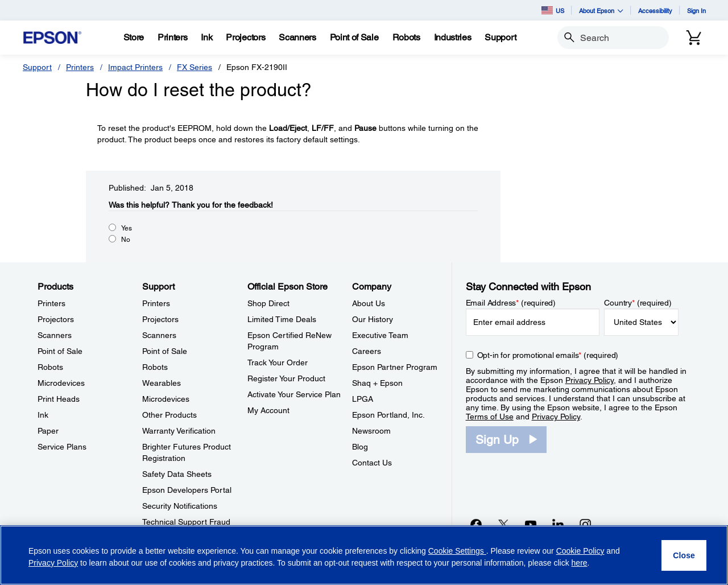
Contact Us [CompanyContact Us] (372, 463)
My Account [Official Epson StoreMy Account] (268, 410)
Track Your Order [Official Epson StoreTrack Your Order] (278, 362)
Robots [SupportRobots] (155, 367)
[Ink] (206, 38)
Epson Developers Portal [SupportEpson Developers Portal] (187, 490)
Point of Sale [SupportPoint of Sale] (165, 351)
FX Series (195, 67)
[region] (364, 555)
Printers (80, 67)
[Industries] (453, 38)
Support (37, 67)
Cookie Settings (457, 551)
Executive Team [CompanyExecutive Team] (380, 335)
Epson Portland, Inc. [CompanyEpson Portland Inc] (388, 415)
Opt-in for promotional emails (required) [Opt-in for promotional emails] (548, 355)
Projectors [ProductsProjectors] (56, 319)
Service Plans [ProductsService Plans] (62, 447)
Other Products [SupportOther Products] (169, 415)
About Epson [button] (601, 11)
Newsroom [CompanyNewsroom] (371, 431)
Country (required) (638, 303)
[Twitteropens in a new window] (503, 524)
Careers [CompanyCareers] (367, 351)
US (553, 10)
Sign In (696, 11)
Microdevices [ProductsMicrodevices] (61, 383)
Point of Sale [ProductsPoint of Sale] (60, 351)
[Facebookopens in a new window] (476, 524)
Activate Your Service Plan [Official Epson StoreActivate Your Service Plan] (294, 394)
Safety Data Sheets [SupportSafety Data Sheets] (177, 474)
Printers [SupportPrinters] (156, 303)
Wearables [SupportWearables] (162, 383)
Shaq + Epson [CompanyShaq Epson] (377, 383)
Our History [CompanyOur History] (373, 319)
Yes (127, 228)
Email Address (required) (511, 303)
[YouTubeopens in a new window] (531, 524)
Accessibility (655, 11)
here (580, 563)
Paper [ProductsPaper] (48, 431)
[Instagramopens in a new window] (585, 524)
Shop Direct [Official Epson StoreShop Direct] (268, 303)
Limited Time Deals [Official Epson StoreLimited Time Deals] (282, 319)
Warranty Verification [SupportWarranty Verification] (179, 431)
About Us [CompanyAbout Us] (369, 303)
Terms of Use (490, 417)
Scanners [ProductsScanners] (55, 335)
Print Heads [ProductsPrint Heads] (59, 399)
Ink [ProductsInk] (43, 415)
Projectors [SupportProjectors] (160, 319)
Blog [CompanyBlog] (360, 447)
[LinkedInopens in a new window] (558, 524)
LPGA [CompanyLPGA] (363, 399)
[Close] (684, 555)
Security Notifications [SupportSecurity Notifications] (180, 506)
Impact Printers (135, 67)
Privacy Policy (590, 380)
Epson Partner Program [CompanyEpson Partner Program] (395, 367)
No (126, 240)
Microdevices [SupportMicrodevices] (166, 399)
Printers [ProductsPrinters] (51, 303)
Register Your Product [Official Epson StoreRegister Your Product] (286, 378)
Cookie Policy (580, 551)
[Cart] (694, 38)
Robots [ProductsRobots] (50, 367)
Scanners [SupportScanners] (159, 335)
